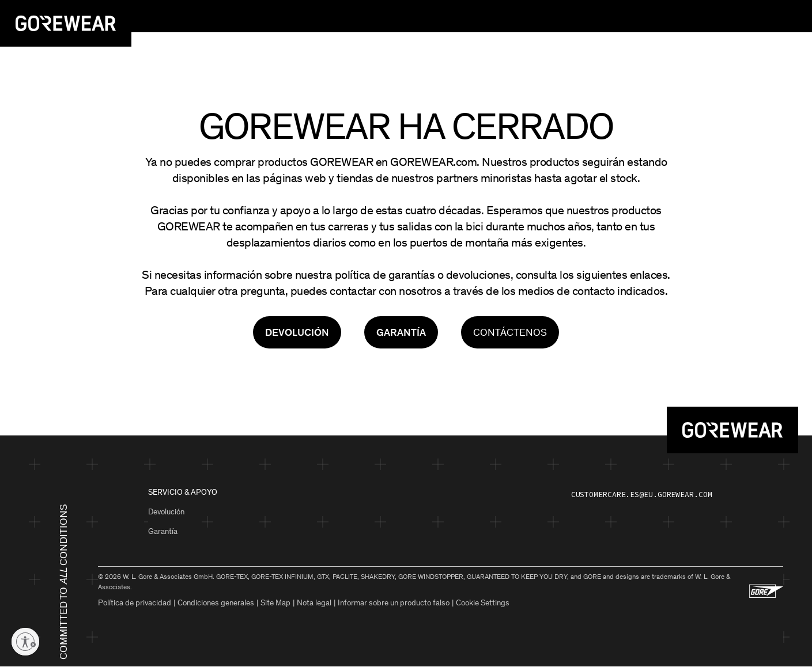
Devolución (166, 512)
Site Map (275, 603)
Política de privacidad (135, 603)
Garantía (163, 531)
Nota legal (314, 603)
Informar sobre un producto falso (394, 603)
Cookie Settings (483, 603)
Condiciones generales (216, 603)
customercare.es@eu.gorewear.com (642, 494)
